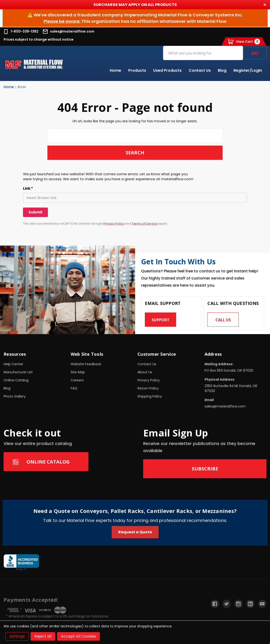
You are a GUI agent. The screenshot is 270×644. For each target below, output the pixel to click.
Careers (77, 380)
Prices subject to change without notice (39, 39)
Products (137, 70)
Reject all (43, 636)
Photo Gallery (15, 396)
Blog (222, 70)
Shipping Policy (150, 396)
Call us (223, 320)
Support (161, 320)
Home (115, 70)
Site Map (78, 372)
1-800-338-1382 (21, 31)
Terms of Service (145, 224)
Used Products (167, 70)
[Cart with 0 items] (244, 42)
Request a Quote (135, 532)
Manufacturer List (18, 372)
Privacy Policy (114, 224)
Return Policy (148, 388)
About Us (145, 372)
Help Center (13, 364)
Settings (17, 636)
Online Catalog (16, 380)
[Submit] (35, 212)
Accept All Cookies (78, 636)
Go (255, 53)
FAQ (74, 388)
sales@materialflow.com (69, 31)
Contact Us (200, 70)
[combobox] (203, 53)
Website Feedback (86, 364)
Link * (28, 189)
